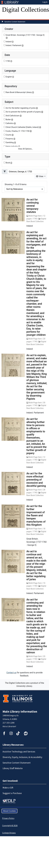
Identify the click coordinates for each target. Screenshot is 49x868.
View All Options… (25, 149)
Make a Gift (8, 788)
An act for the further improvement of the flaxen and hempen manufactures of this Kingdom (36, 515)
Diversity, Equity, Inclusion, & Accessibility (22, 757)
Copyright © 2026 (10, 826)
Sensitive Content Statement (15, 22)
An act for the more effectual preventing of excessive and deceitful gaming (36, 480)
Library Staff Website (13, 768)
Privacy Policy (8, 818)
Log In (45, 2)
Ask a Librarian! (9, 726)
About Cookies (9, 811)
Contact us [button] (11, 673)
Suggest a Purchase (12, 793)
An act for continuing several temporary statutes (33, 206)
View (40, 176)
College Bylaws (9, 833)
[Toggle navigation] (6, 17)
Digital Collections (26, 10)
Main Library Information (20, 712)
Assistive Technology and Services (19, 752)
